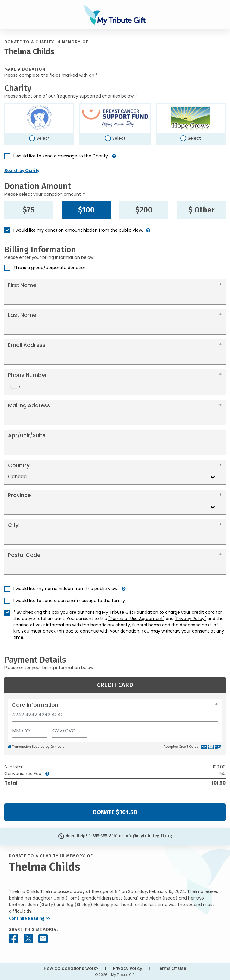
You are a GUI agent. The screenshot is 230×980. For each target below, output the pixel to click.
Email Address (27, 345)
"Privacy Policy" (190, 619)
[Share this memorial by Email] (43, 939)
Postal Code (24, 555)
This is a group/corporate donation (50, 268)
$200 (144, 210)
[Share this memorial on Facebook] (14, 939)
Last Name (22, 315)
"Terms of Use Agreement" (136, 619)
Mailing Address (29, 405)
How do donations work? (71, 968)
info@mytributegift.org (148, 836)
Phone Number (28, 375)
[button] (114, 158)
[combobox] (15, 387)
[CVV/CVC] (70, 729)
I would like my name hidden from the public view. (66, 589)
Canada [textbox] (17, 477)
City (13, 525)
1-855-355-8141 (103, 836)
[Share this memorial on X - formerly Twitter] (28, 939)
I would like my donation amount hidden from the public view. (78, 230)
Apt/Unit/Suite (27, 435)
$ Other (201, 210)
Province (19, 495)
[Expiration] (29, 729)
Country (19, 465)
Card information (35, 705)
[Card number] (115, 717)
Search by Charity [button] (22, 171)
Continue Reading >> (29, 919)
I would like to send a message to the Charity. (61, 156)
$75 (29, 210)
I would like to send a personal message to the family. (70, 601)
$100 (86, 210)
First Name (22, 285)
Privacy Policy (128, 968)
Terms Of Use (171, 968)
